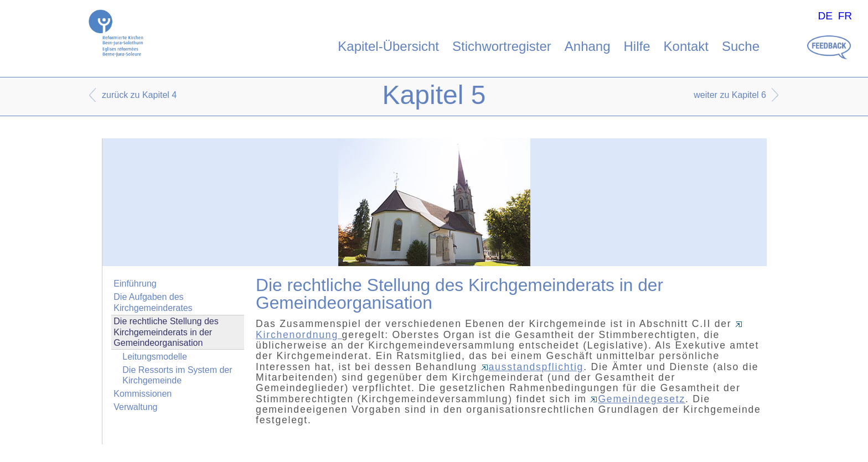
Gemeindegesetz (638, 399)
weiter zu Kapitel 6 (730, 95)
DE (825, 16)
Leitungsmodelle (155, 357)
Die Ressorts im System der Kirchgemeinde (177, 375)
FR (845, 16)
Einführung (135, 284)
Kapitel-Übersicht (388, 46)
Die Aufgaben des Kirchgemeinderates (153, 302)
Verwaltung (135, 407)
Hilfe (637, 46)
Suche (741, 46)
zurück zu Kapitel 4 (139, 95)
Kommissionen (143, 394)
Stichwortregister (502, 46)
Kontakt (686, 46)
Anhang (588, 46)
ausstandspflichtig (533, 367)
